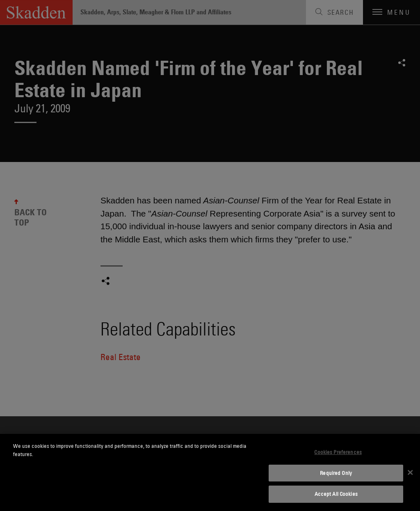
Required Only (336, 473)
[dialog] (210, 472)
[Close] (410, 472)
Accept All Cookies (336, 494)
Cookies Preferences (338, 452)
